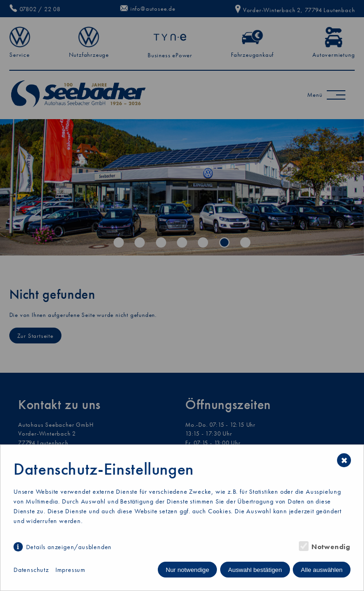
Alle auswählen (322, 570)
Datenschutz (31, 570)
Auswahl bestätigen (255, 570)
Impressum (71, 570)
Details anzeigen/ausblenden (69, 547)
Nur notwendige (187, 570)
